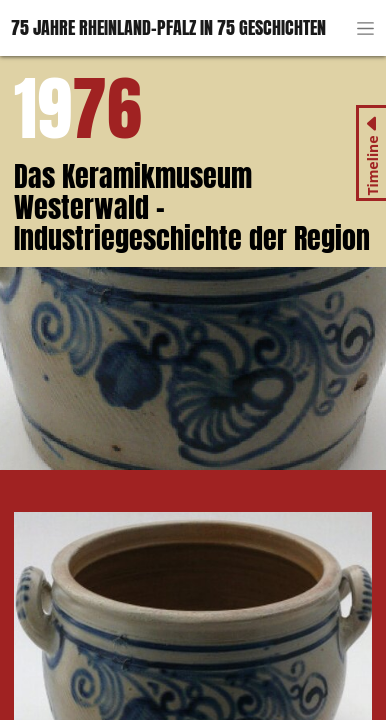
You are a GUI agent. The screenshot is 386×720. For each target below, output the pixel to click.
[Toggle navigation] (365, 28)
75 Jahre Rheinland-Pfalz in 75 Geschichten (168, 27)
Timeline (371, 166)
